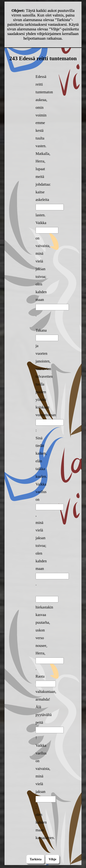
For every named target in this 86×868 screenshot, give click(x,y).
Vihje (53, 859)
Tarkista (36, 859)
